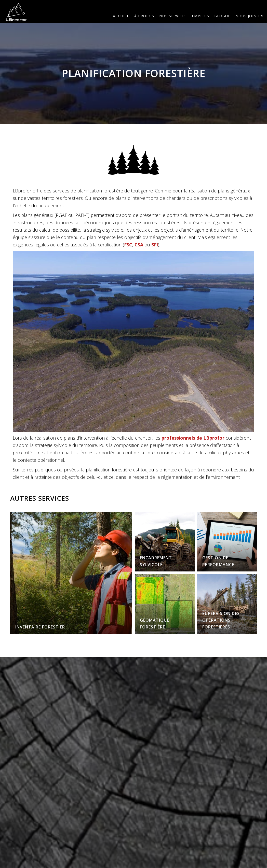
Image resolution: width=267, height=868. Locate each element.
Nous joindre (250, 16)
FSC (128, 245)
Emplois (201, 16)
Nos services (173, 16)
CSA (139, 245)
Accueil (121, 16)
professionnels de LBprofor (193, 438)
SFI (155, 245)
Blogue (222, 16)
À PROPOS (144, 16)
